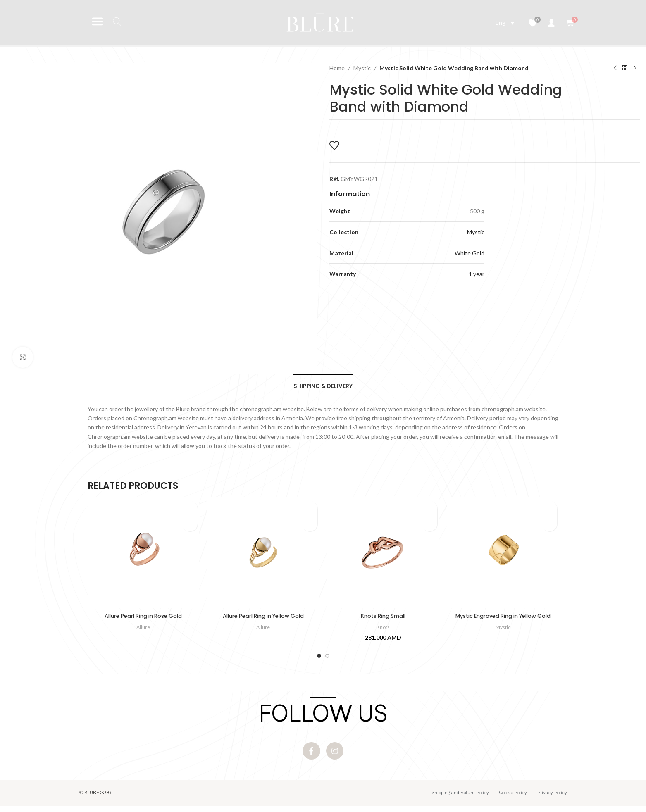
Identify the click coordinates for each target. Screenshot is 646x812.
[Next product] (635, 68)
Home (337, 68)
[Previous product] (615, 68)
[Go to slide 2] (327, 659)
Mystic (362, 68)
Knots (383, 630)
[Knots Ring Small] (383, 555)
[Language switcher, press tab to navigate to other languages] (505, 23)
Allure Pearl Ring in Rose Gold (143, 619)
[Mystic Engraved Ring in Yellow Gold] (503, 555)
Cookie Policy (513, 799)
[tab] (323, 387)
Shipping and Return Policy (460, 799)
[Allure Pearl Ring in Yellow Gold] (263, 555)
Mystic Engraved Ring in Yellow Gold (503, 623)
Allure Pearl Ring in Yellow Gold (263, 619)
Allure (143, 630)
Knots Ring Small (383, 619)
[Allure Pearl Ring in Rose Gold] (143, 555)
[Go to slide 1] (319, 659)
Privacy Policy (552, 799)
